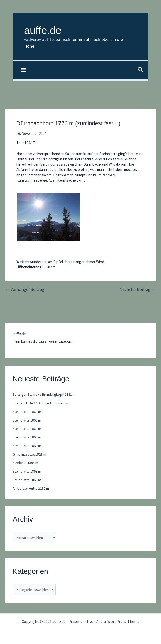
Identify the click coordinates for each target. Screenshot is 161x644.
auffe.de (48, 29)
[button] (140, 70)
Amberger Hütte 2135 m (31, 489)
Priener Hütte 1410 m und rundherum (42, 403)
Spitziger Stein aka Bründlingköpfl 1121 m (45, 395)
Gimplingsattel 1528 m (30, 454)
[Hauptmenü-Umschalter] (23, 70)
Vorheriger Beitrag (25, 290)
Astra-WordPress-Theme (118, 621)
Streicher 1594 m (26, 463)
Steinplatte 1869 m (27, 412)
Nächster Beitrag (137, 290)
